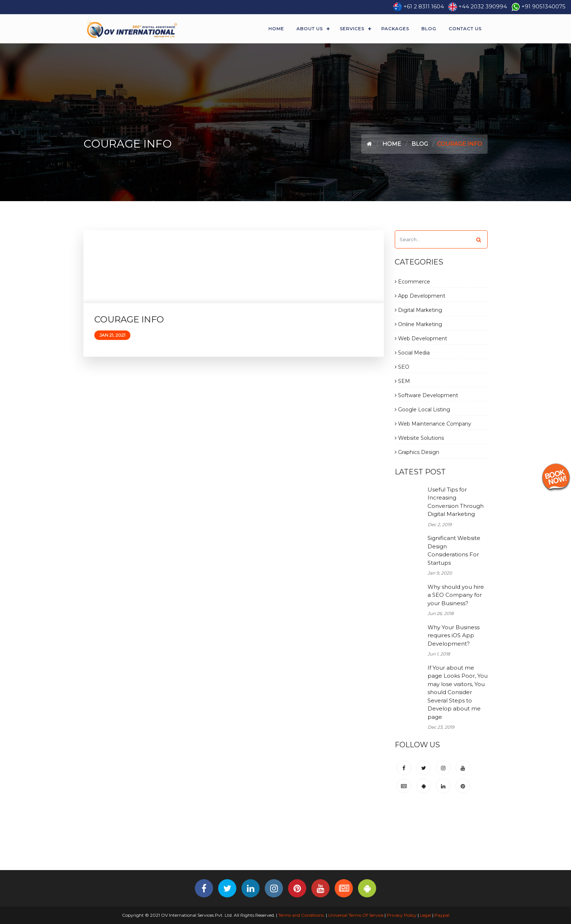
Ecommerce (412, 282)
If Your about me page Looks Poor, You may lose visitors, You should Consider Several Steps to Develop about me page (458, 692)
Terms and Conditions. (301, 915)
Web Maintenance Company (433, 424)
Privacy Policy (402, 915)
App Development (420, 296)
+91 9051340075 (544, 6)
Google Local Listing (422, 410)
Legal (426, 915)
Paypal (442, 915)
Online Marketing (418, 324)
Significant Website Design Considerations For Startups (454, 550)
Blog (429, 29)
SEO (402, 367)
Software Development (426, 395)
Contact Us (465, 29)
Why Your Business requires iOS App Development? (454, 635)
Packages (395, 29)
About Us (310, 29)
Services (352, 29)
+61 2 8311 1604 (424, 6)
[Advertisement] (285, 846)
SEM (402, 381)
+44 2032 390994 (483, 6)
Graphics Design (417, 452)
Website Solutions (419, 438)
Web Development (421, 338)
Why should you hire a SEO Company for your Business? (456, 595)
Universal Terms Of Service (356, 915)
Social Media (412, 353)
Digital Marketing (418, 310)
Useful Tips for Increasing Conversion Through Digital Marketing (456, 502)
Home (276, 29)
